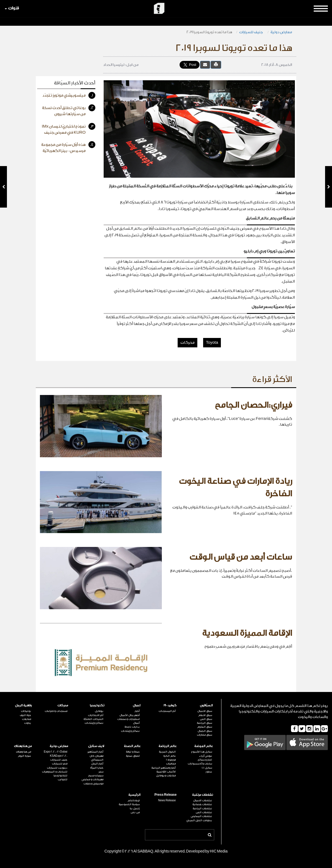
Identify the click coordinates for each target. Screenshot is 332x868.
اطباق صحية (133, 756)
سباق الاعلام (205, 715)
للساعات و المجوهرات (55, 772)
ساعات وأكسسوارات (200, 764)
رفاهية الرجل (23, 705)
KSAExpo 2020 (59, 756)
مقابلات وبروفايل (166, 776)
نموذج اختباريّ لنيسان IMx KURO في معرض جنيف (69, 129)
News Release (167, 800)
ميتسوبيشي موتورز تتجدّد (69, 95)
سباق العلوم (205, 727)
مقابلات (26, 719)
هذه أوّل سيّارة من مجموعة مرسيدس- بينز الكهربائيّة (68, 147)
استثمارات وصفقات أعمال (128, 721)
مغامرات (171, 764)
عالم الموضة (204, 746)
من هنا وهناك (23, 746)
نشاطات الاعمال (203, 800)
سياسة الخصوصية (129, 804)
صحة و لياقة (133, 752)
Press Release (165, 795)
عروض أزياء (206, 756)
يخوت (28, 723)
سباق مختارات (204, 735)
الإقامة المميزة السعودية (247, 633)
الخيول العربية (167, 752)
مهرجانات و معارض (93, 779)
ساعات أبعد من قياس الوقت (241, 557)
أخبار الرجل (97, 764)
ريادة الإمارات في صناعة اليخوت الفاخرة (235, 488)
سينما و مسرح (96, 776)
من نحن (135, 812)
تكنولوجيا (97, 705)
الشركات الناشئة (93, 719)
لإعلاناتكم (134, 800)
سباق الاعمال (205, 711)
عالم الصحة (132, 746)
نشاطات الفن (204, 812)
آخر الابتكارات (96, 715)
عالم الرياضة (168, 746)
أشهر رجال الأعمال (130, 715)
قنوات (12, 8)
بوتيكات (26, 711)
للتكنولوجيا (60, 776)
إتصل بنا (135, 808)
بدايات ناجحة (132, 727)
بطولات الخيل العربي (199, 820)
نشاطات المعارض (201, 816)
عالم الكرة (169, 756)
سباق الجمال (205, 731)
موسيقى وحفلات (93, 784)
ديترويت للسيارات (57, 768)
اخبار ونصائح (205, 760)
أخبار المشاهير (95, 752)
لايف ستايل (96, 746)
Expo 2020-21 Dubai (56, 752)
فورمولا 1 (171, 760)
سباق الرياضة (204, 723)
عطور (209, 772)
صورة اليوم (24, 756)
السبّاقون (206, 705)
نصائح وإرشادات (130, 731)
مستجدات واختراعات (56, 711)
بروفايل (99, 711)
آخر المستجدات (167, 711)
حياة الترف (25, 715)
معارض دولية (281, 32)
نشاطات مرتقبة (202, 795)
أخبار (137, 711)
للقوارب (62, 779)
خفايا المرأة (97, 768)
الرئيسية (134, 795)
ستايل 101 (207, 768)
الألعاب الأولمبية (166, 772)
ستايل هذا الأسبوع (201, 752)
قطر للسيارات (60, 764)
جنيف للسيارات (251, 32)
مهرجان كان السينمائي (96, 758)
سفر (101, 772)
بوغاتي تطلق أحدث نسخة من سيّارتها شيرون (69, 110)
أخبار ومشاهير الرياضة (164, 768)
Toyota (212, 343)
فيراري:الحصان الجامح (253, 405)
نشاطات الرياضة (202, 808)
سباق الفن (206, 719)
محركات (187, 343)
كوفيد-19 (170, 705)
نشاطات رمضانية (202, 804)
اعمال (137, 705)
